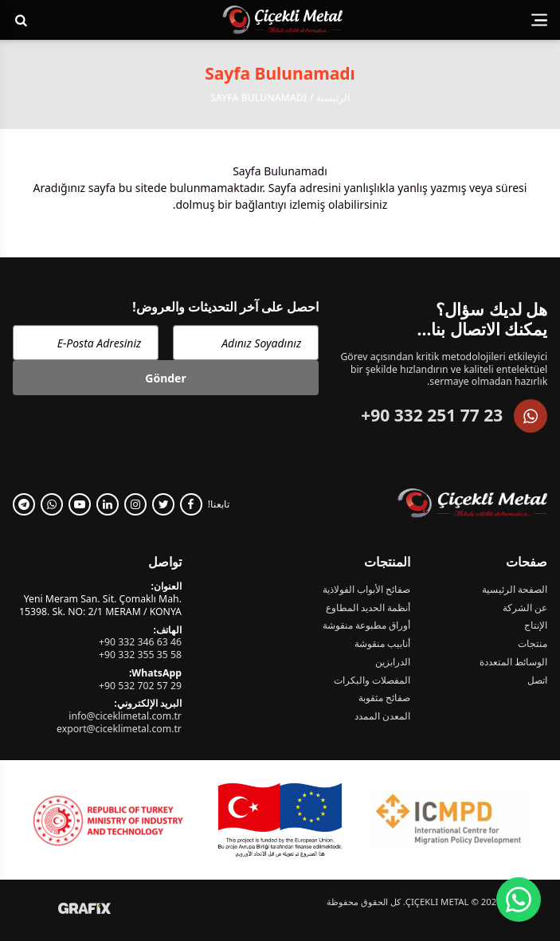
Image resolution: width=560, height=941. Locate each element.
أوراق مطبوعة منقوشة (366, 625)
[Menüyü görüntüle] (539, 20)
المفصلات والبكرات (372, 680)
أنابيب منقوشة (382, 644)
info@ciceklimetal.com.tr (125, 716)
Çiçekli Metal (437, 902)
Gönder (165, 378)
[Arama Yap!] (21, 20)
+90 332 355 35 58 (140, 655)
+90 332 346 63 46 (140, 642)
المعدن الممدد (382, 716)
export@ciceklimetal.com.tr (119, 729)
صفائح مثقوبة (384, 698)
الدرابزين (393, 662)
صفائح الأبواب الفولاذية (366, 590)
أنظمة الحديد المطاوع (368, 608)
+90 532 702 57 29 (140, 686)
